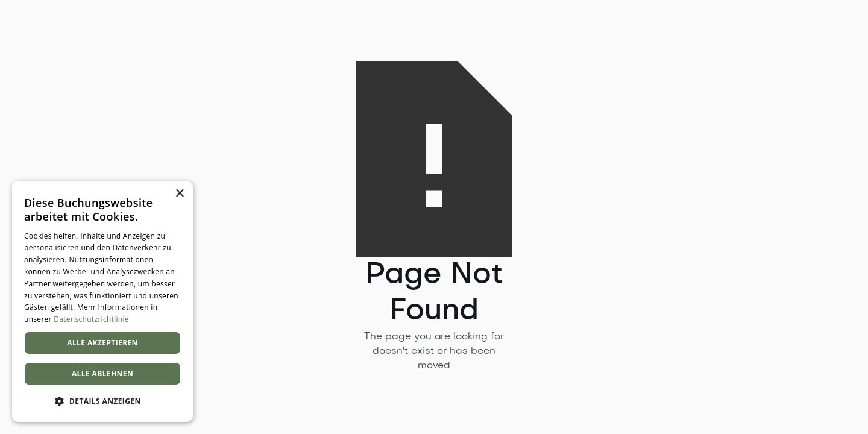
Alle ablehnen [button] (102, 373)
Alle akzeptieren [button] (102, 343)
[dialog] (102, 301)
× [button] (179, 194)
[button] (102, 401)
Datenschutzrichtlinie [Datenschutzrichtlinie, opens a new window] (91, 319)
